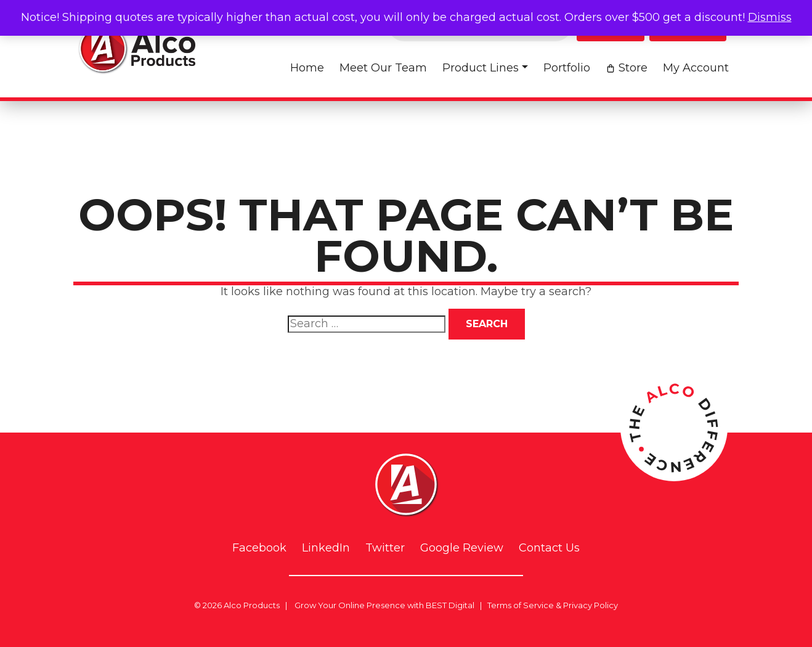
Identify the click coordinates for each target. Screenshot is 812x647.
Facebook (259, 548)
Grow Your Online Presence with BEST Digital (384, 605)
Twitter (385, 548)
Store (633, 68)
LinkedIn (326, 548)
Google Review (462, 548)
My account (696, 68)
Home (307, 68)
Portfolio (567, 68)
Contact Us (549, 548)
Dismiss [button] (770, 17)
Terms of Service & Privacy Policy (553, 605)
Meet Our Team (383, 68)
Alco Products (252, 605)
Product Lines (481, 68)
